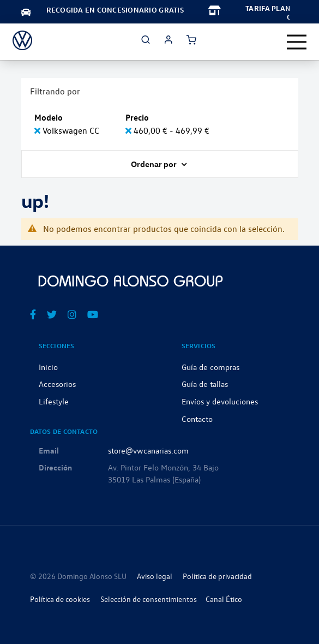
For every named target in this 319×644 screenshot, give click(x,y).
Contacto (197, 419)
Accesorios (57, 384)
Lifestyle (54, 401)
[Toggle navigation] (297, 42)
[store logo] (22, 40)
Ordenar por (155, 164)
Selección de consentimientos (149, 599)
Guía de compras (210, 367)
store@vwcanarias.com (148, 450)
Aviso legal (155, 576)
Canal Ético (224, 599)
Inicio (48, 367)
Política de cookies (60, 599)
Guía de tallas (205, 384)
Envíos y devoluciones (220, 401)
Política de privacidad (217, 576)
